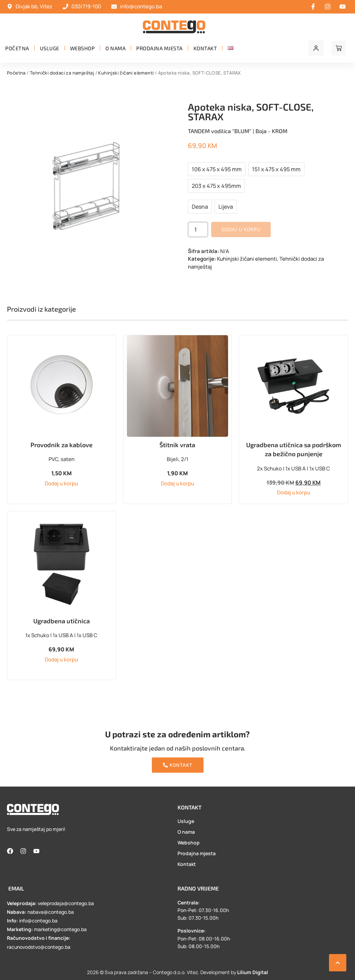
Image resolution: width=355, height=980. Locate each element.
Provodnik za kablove (62, 445)
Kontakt (205, 48)
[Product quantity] (198, 229)
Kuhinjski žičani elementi (126, 73)
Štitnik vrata (177, 445)
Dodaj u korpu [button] (61, 483)
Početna (17, 48)
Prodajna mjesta (159, 48)
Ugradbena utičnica (62, 621)
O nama (115, 48)
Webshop (83, 48)
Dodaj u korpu (241, 229)
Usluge (50, 48)
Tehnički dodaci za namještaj (62, 73)
